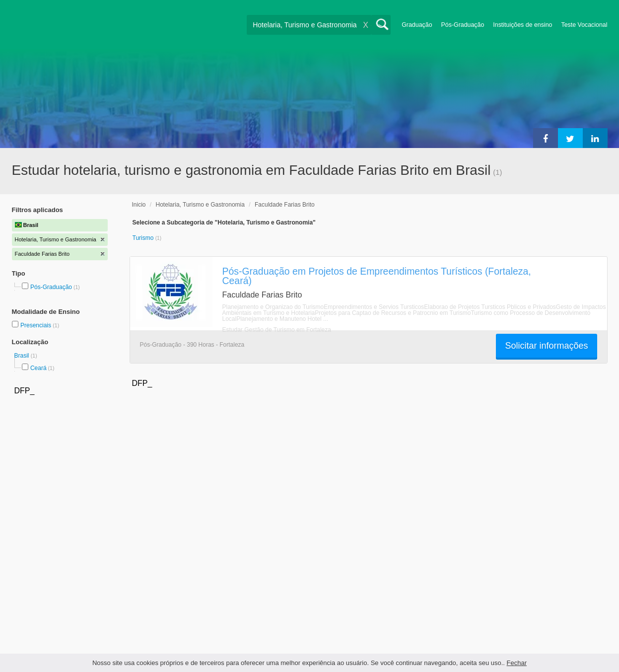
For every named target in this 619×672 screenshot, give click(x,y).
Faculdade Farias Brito (285, 205)
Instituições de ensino (522, 25)
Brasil (23, 356)
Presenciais (36, 325)
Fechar (517, 663)
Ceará (38, 368)
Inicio (139, 205)
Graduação (417, 25)
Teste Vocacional (585, 25)
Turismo (144, 238)
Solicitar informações (546, 346)
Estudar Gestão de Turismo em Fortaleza (277, 330)
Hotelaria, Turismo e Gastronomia (200, 205)
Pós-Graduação (463, 25)
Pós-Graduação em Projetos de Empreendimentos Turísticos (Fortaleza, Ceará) (377, 276)
